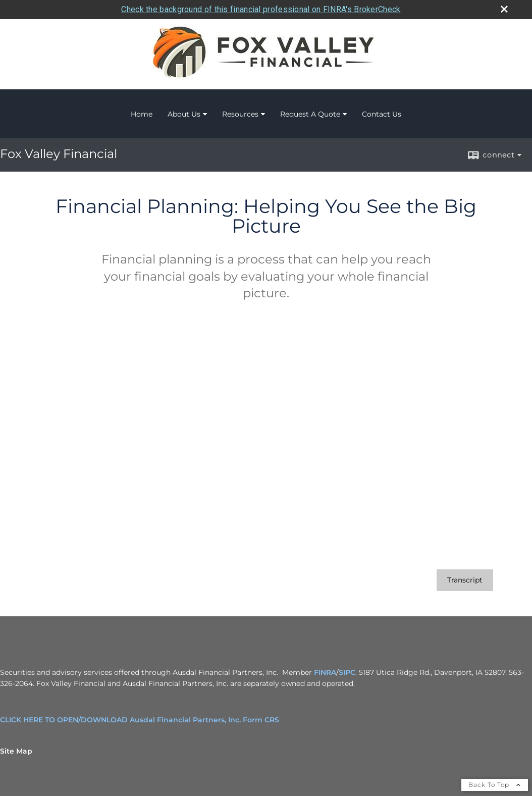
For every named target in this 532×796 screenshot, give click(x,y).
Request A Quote (310, 114)
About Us (184, 114)
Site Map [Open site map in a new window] (16, 751)
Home (142, 114)
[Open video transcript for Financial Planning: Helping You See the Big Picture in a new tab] (465, 580)
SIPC (347, 672)
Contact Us (382, 114)
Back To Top (495, 785)
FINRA (325, 672)
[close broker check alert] (504, 9)
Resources (240, 114)
